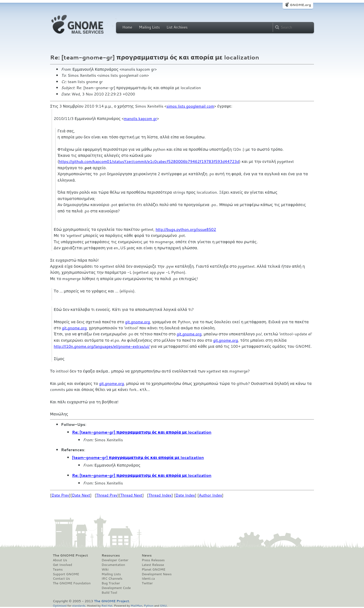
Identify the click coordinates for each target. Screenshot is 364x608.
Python (149, 605)
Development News (157, 574)
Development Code (116, 588)
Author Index (210, 495)
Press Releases (153, 560)
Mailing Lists (149, 27)
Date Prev (60, 495)
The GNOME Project (70, 555)
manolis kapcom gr (140, 119)
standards (79, 605)
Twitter (147, 583)
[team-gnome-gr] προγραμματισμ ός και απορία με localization (138, 458)
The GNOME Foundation (72, 583)
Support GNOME (66, 574)
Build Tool (109, 593)
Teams (58, 569)
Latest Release (153, 565)
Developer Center (115, 560)
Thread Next (131, 495)
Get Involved (62, 565)
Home (127, 27)
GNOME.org (300, 5)
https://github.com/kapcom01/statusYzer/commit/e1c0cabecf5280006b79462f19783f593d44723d (149, 161)
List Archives (177, 27)
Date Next (81, 495)
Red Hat (107, 605)
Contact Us (61, 579)
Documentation (113, 565)
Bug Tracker (111, 583)
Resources (111, 555)
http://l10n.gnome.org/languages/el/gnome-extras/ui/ (102, 346)
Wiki (105, 569)
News (147, 555)
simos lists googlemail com (190, 106)
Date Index (185, 495)
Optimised (60, 605)
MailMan (136, 605)
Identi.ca (148, 579)
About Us (60, 560)
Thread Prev (107, 495)
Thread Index (160, 495)
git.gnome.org (137, 322)
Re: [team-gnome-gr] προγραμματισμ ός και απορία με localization (142, 432)
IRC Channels (112, 579)
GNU (163, 605)
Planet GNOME (153, 569)
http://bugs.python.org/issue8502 (186, 229)
